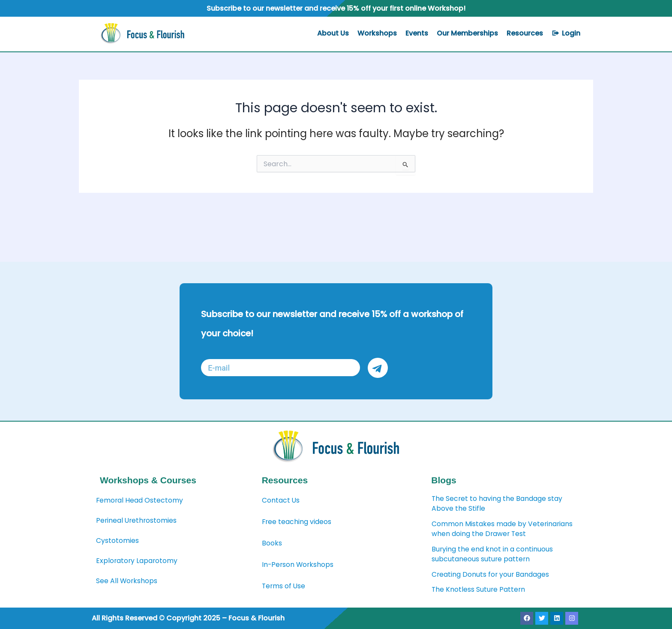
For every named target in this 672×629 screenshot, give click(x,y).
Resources (525, 33)
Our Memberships (467, 33)
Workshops (377, 33)
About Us (333, 33)
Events (417, 33)
